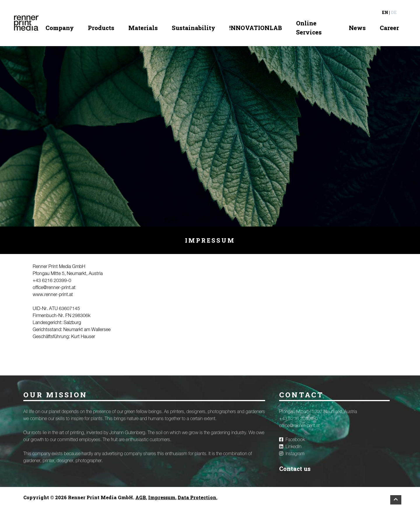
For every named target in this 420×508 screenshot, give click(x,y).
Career (389, 28)
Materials (143, 28)
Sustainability (194, 28)
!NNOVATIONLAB (256, 28)
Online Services (309, 28)
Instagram (292, 454)
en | (386, 12)
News (357, 28)
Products (101, 28)
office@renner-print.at (54, 288)
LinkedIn (290, 447)
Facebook (292, 440)
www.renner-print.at (53, 295)
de (394, 12)
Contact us (295, 469)
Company (60, 28)
